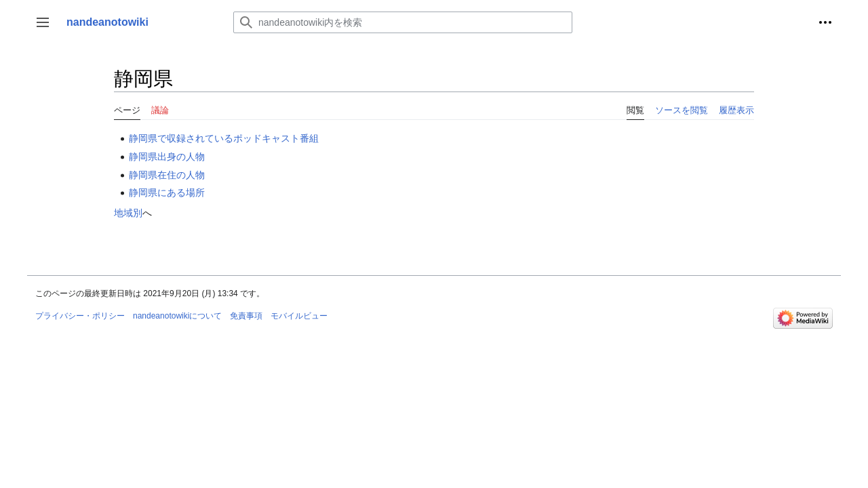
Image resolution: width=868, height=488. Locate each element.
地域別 (128, 213)
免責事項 (246, 316)
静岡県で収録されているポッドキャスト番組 (224, 138)
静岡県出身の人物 (167, 157)
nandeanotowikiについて (177, 316)
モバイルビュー (299, 316)
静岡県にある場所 (167, 192)
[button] (43, 22)
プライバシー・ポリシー (80, 316)
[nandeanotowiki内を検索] (403, 22)
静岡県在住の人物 (167, 175)
